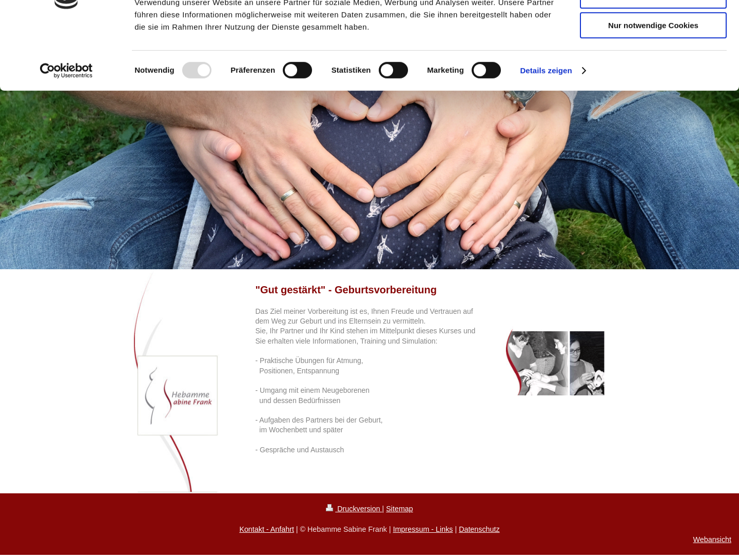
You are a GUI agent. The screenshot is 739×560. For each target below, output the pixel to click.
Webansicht (712, 539)
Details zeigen (546, 131)
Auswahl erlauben (653, 56)
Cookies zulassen (653, 25)
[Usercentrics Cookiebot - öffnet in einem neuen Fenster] (66, 131)
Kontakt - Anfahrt (267, 529)
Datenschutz (479, 529)
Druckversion (354, 509)
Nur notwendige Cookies (653, 85)
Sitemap (399, 509)
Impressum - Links (423, 529)
